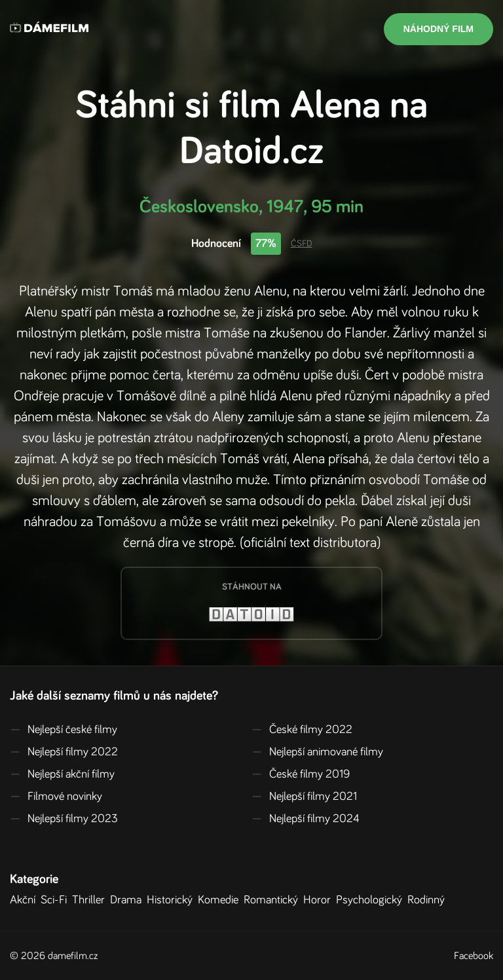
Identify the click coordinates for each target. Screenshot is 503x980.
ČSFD (302, 244)
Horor (320, 900)
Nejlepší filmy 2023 (64, 819)
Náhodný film (438, 29)
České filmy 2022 (302, 730)
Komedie (221, 900)
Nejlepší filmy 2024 (306, 819)
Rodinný (429, 900)
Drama (128, 900)
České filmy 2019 (301, 774)
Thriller (91, 900)
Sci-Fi (56, 900)
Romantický (273, 900)
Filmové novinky (56, 797)
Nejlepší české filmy (64, 730)
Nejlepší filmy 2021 (304, 797)
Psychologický (372, 900)
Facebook (474, 956)
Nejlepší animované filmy (317, 752)
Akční (25, 900)
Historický (172, 900)
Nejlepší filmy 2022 (64, 752)
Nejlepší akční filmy (62, 774)
